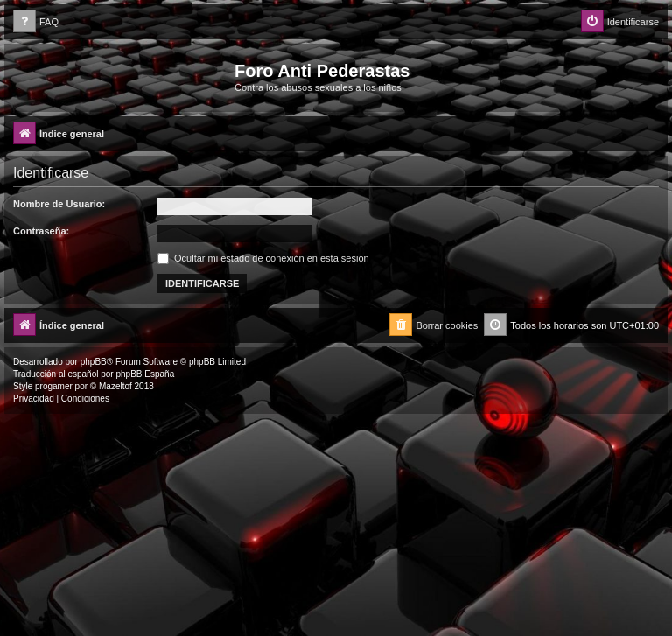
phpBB (94, 362)
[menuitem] (36, 22)
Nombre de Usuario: (59, 204)
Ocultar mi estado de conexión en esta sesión (263, 258)
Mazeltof (115, 386)
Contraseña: (41, 231)
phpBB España (145, 374)
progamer (54, 386)
